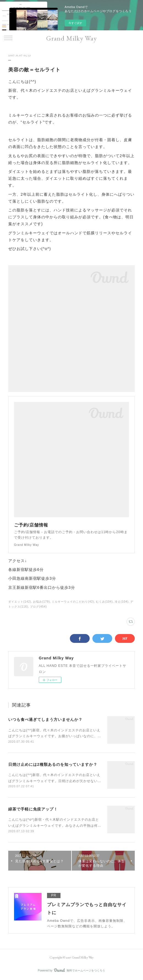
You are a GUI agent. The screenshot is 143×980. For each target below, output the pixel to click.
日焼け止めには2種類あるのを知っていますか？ (53, 764)
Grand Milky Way (71, 38)
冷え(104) (122, 602)
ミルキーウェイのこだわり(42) (73, 602)
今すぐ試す (75, 23)
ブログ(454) (38, 607)
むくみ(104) (104, 602)
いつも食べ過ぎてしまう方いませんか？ (45, 719)
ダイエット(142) (20, 602)
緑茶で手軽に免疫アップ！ (33, 809)
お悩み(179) (41, 602)
